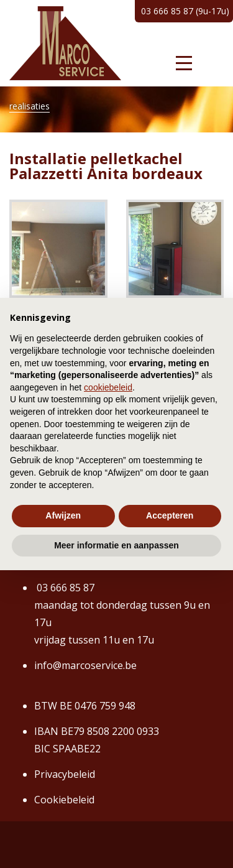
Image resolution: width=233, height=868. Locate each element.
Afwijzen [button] (63, 515)
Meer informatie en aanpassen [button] (116, 545)
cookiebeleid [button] (108, 387)
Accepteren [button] (170, 515)
